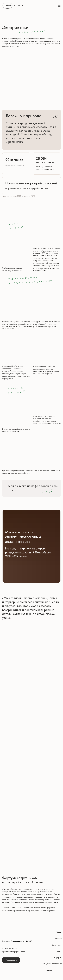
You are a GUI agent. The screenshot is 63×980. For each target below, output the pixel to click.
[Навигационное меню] (59, 6)
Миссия (58, 939)
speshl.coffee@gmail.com (14, 952)
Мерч (59, 951)
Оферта (58, 957)
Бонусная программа (52, 964)
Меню (59, 932)
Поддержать (11, 960)
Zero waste (57, 945)
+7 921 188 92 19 (9, 948)
